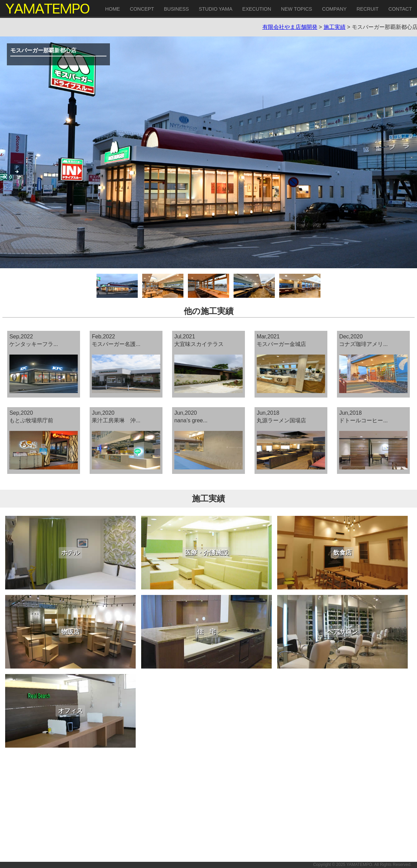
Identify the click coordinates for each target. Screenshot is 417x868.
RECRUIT (368, 9)
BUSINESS (176, 9)
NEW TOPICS (297, 9)
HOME (112, 9)
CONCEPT (142, 9)
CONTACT (400, 9)
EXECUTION (257, 9)
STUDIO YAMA (216, 9)
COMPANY (334, 9)
